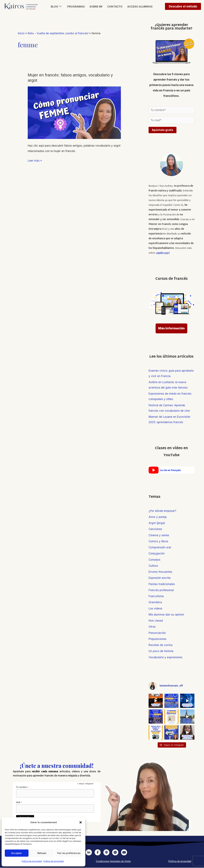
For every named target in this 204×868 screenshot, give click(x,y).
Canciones (155, 529)
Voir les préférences (69, 853)
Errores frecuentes (160, 572)
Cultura (153, 566)
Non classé (156, 621)
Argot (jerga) (157, 523)
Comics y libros (158, 541)
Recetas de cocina (161, 645)
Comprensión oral (160, 547)
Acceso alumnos (140, 7)
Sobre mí (96, 7)
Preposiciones (157, 639)
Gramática (155, 602)
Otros (152, 627)
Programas (75, 7)
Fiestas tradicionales (162, 584)
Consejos (154, 560)
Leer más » (35, 160)
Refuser (42, 853)
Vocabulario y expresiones (165, 657)
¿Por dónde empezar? (162, 511)
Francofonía (156, 596)
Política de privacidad (32, 861)
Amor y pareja (158, 517)
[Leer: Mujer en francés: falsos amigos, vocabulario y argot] (74, 112)
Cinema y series (159, 535)
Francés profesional (161, 590)
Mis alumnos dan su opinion (166, 615)
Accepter (17, 853)
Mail (19, 802)
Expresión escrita (160, 578)
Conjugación (157, 553)
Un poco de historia (161, 651)
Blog (55, 7)
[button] (81, 822)
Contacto (115, 7)
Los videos (155, 608)
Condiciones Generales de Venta (113, 862)
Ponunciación (157, 633)
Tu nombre (22, 787)
